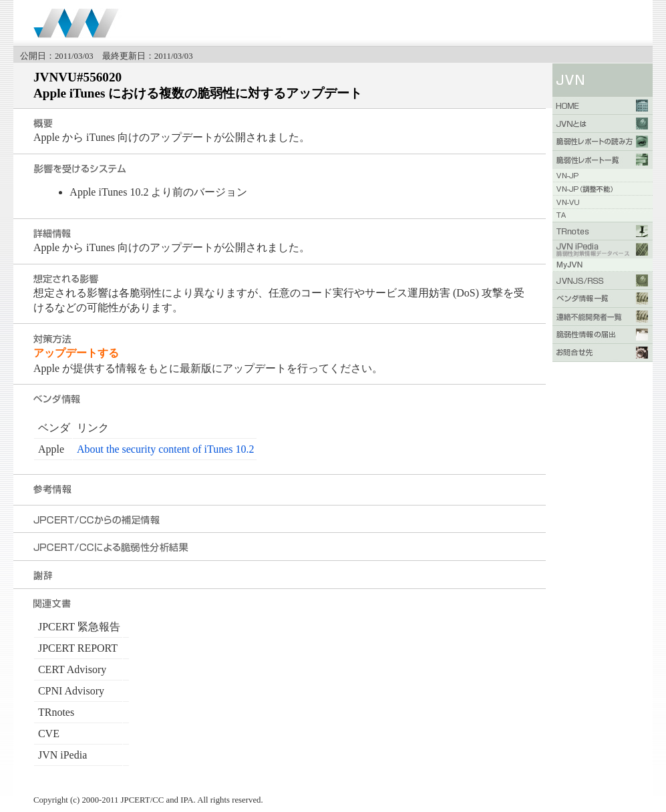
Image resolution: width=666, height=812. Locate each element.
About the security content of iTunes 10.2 (166, 449)
